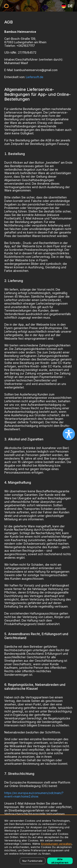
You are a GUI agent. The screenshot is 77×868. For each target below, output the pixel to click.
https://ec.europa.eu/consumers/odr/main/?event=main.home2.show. (34, 795)
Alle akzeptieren (60, 861)
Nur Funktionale (32, 861)
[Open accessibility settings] (69, 434)
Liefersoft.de (35, 77)
